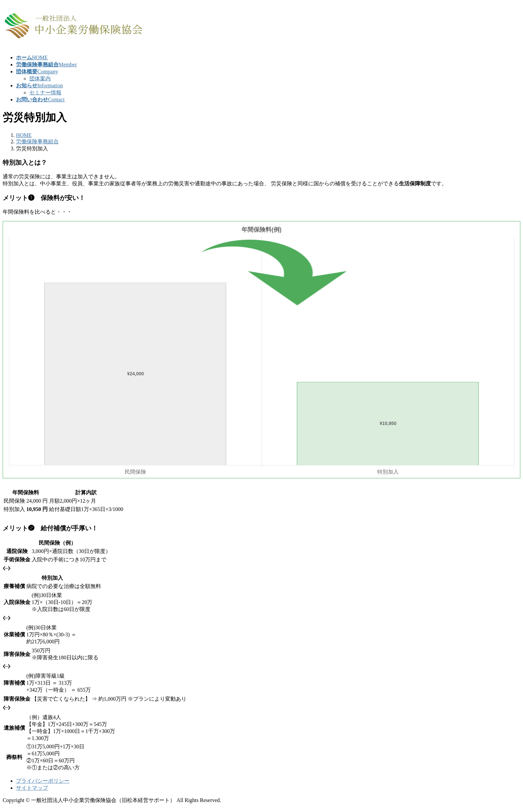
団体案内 (40, 78)
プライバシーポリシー (43, 781)
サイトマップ (32, 788)
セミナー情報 (45, 92)
